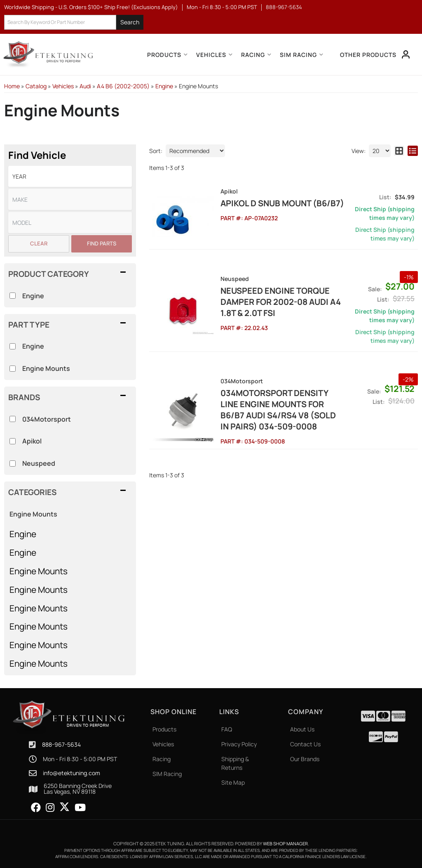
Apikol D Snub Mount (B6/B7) (282, 203)
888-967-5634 (61, 744)
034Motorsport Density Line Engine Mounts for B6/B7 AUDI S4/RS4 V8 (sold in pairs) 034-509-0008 (278, 410)
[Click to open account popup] (406, 54)
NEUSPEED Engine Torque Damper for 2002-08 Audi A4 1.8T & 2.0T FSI (281, 302)
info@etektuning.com (72, 773)
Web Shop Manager (285, 843)
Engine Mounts (39, 571)
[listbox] (70, 176)
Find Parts (102, 243)
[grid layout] (399, 151)
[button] (74, 22)
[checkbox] (13, 419)
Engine (23, 534)
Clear (39, 243)
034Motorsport (47, 419)
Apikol (32, 441)
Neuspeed (39, 463)
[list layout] (413, 151)
